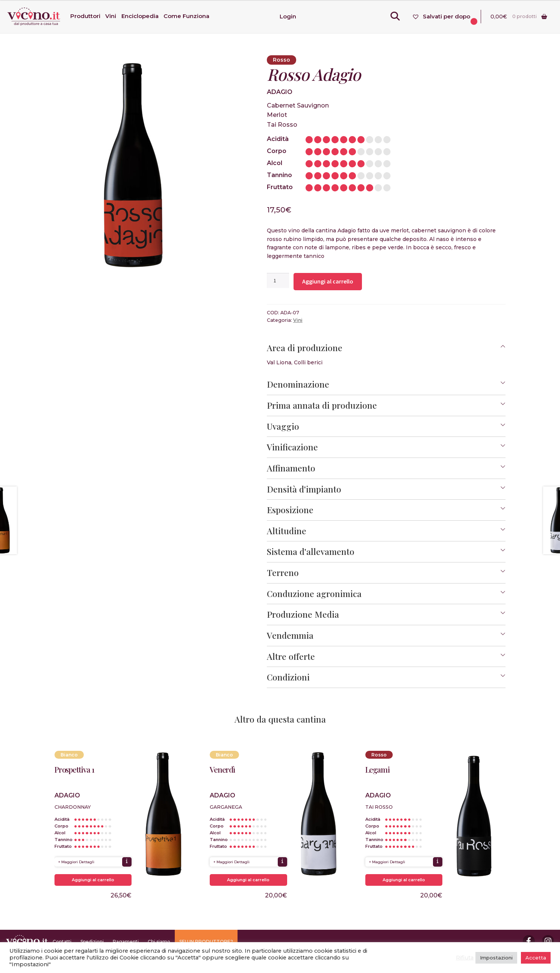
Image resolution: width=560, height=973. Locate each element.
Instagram (548, 941)
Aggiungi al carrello (328, 281)
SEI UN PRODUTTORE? (206, 942)
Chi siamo (159, 942)
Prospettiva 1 (74, 769)
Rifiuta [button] (465, 958)
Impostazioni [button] (496, 958)
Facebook (529, 941)
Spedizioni (92, 942)
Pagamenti (126, 942)
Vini (298, 320)
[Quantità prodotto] (278, 280)
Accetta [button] (536, 958)
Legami (378, 769)
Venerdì (222, 769)
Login (288, 16)
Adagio (280, 92)
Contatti (62, 942)
